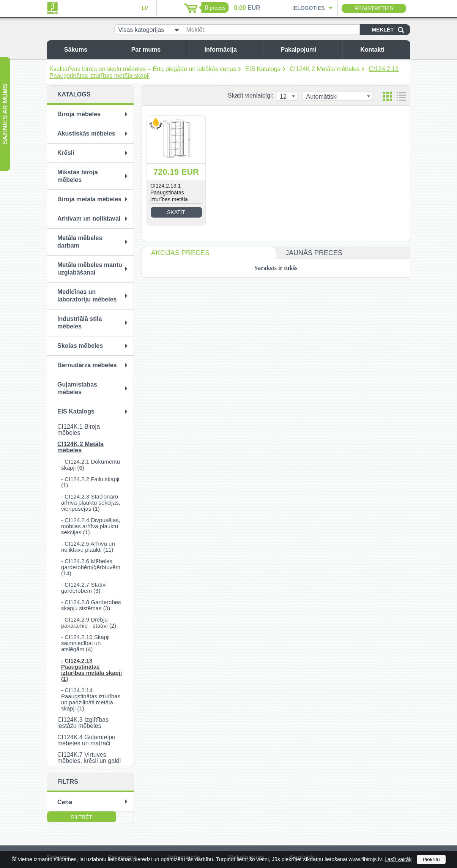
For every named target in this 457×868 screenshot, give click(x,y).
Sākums (87, 50)
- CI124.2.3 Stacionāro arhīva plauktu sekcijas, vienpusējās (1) (91, 503)
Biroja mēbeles (79, 114)
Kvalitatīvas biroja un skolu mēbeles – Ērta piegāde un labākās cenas (143, 69)
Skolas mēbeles (80, 346)
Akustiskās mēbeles (86, 133)
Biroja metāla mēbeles (89, 199)
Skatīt (176, 212)
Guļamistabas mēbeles (77, 388)
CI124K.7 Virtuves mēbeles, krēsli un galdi (89, 758)
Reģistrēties (374, 8)
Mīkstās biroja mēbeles (78, 176)
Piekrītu (431, 859)
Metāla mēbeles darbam (80, 242)
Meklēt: (196, 30)
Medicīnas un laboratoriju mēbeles (87, 296)
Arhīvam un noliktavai (89, 219)
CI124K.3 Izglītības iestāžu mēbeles (83, 723)
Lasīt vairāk (398, 859)
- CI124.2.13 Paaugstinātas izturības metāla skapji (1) (91, 670)
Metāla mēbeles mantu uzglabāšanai (90, 269)
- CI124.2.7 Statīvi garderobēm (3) (84, 588)
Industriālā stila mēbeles (80, 323)
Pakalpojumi (309, 50)
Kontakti (383, 50)
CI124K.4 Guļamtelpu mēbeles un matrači (86, 740)
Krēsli (66, 153)
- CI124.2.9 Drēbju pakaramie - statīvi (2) (89, 623)
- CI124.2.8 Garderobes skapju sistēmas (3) (91, 605)
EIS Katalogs (263, 69)
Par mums (157, 50)
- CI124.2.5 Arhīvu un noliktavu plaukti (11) (88, 547)
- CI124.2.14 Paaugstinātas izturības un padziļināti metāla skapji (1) (91, 699)
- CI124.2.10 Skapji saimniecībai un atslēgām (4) (85, 643)
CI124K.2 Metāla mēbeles (325, 69)
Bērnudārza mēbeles (87, 365)
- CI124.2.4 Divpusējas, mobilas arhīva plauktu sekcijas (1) (91, 526)
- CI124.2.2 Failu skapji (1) (90, 482)
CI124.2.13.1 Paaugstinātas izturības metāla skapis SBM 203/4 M (175, 196)
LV (145, 8)
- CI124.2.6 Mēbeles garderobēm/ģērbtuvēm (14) (91, 567)
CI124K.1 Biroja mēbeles (79, 430)
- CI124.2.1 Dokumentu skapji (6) (91, 465)
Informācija (232, 50)
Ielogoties (309, 8)
